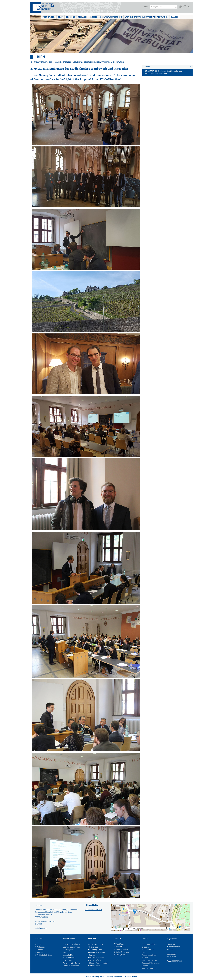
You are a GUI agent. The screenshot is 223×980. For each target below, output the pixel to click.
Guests (94, 17)
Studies (39, 950)
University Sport (95, 950)
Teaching (71, 17)
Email (39, 924)
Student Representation (98, 963)
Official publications (70, 966)
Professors (40, 947)
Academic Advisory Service (96, 954)
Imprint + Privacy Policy (95, 977)
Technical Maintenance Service (151, 965)
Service (39, 953)
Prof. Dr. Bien (49, 17)
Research (83, 17)
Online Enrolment (122, 952)
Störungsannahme (149, 961)
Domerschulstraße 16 (93, 910)
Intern (146, 7)
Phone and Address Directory (149, 946)
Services (92, 939)
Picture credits (173, 947)
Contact (39, 905)
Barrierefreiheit (131, 977)
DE (189, 7)
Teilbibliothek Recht (44, 955)
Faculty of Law (40, 62)
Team (61, 17)
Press (144, 953)
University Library (96, 944)
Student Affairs (95, 961)
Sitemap (171, 944)
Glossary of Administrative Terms (71, 962)
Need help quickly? (149, 969)
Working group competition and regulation (147, 17)
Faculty (39, 939)
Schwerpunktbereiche (111, 17)
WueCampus (120, 947)
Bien (41, 57)
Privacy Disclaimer (115, 977)
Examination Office (96, 958)
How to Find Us (92, 905)
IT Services (93, 947)
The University (68, 939)
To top (170, 950)
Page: (169, 961)
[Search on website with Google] (164, 7)
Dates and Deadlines (71, 944)
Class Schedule (121, 950)
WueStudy (119, 944)
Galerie (175, 17)
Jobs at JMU (67, 955)
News (65, 953)
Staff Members (68, 958)
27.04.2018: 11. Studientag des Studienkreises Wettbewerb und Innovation (93, 62)
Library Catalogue (122, 955)
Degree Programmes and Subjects (71, 948)
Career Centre (94, 966)
